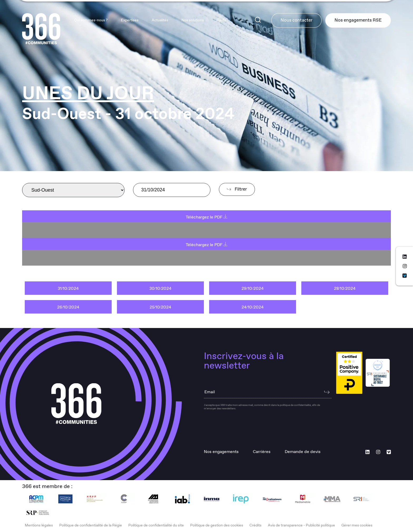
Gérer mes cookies (357, 525)
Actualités (159, 21)
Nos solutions (192, 21)
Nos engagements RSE (358, 20)
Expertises (129, 21)
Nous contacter (296, 20)
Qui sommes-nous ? (90, 21)
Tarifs (220, 21)
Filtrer (237, 189)
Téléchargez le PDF (207, 217)
